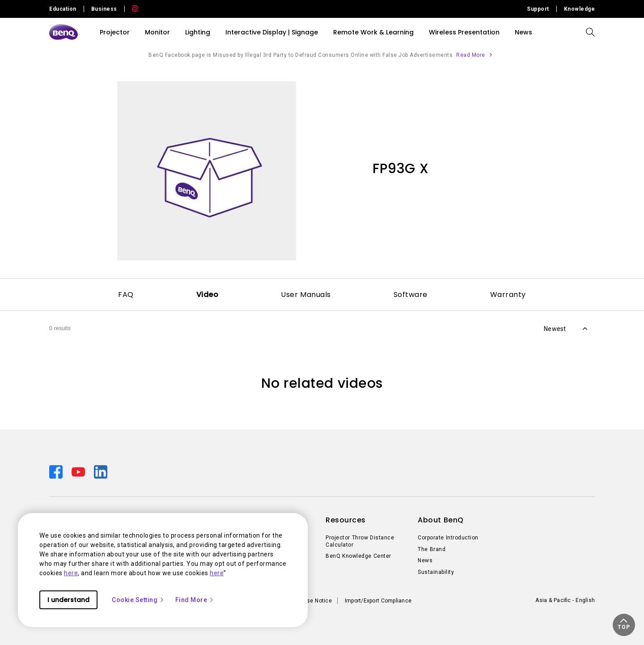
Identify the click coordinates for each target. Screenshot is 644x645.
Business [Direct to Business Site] (104, 9)
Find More (195, 600)
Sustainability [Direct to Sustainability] (436, 572)
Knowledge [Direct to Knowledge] (580, 9)
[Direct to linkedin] (101, 471)
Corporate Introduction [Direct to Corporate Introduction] (448, 538)
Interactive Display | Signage (272, 32)
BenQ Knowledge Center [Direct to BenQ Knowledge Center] (358, 556)
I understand (68, 600)
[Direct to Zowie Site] (131, 9)
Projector (115, 32)
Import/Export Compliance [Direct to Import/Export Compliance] (378, 601)
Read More (471, 55)
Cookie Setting (138, 600)
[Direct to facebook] (57, 471)
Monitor (157, 32)
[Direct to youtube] (79, 471)
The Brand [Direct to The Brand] (432, 549)
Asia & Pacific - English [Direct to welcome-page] (565, 600)
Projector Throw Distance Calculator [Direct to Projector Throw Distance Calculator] (360, 541)
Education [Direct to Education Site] (63, 9)
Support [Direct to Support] (538, 9)
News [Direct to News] (425, 560)
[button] (624, 625)
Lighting (198, 32)
